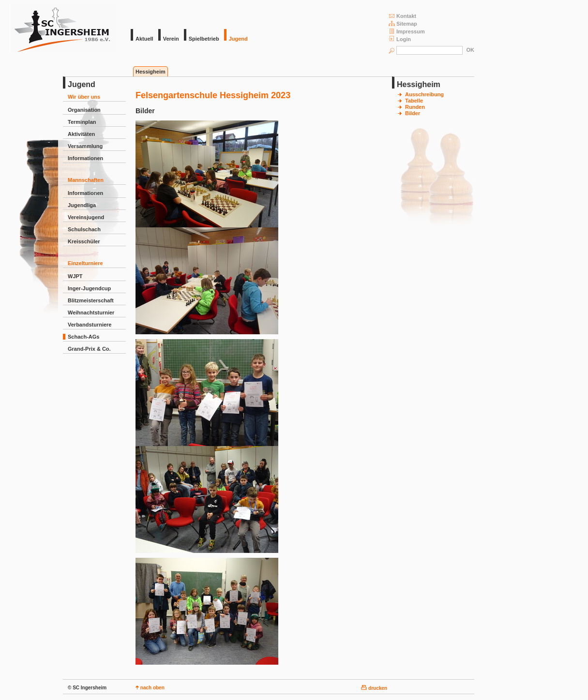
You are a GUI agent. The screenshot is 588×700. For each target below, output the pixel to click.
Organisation (84, 110)
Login (400, 39)
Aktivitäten (81, 134)
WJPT (75, 276)
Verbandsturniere (90, 325)
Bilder (413, 113)
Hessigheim (151, 72)
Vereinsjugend (86, 217)
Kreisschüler (84, 241)
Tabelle (414, 101)
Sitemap (403, 23)
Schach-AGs (83, 337)
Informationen (85, 158)
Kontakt (402, 16)
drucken (374, 688)
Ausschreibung (424, 94)
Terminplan (82, 122)
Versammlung (85, 146)
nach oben (150, 688)
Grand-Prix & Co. (89, 349)
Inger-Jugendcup (89, 288)
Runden (415, 107)
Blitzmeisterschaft (91, 300)
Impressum (407, 31)
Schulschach (84, 229)
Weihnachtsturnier (91, 313)
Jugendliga (82, 205)
